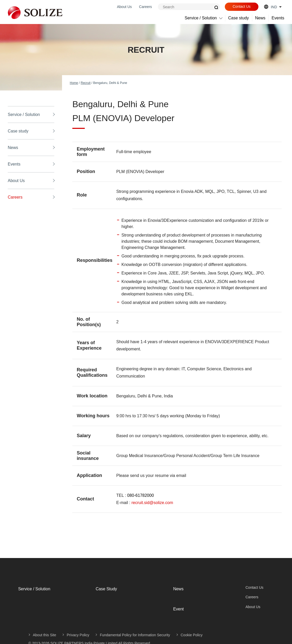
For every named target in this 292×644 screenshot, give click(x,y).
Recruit (86, 83)
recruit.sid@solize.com (152, 503)
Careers (145, 7)
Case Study (101, 586)
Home (74, 83)
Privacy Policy (78, 625)
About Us (124, 7)
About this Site (44, 625)
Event (173, 602)
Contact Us (241, 6)
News (260, 18)
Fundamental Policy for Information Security (135, 625)
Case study (239, 18)
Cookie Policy (192, 625)
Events (278, 18)
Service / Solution (201, 18)
